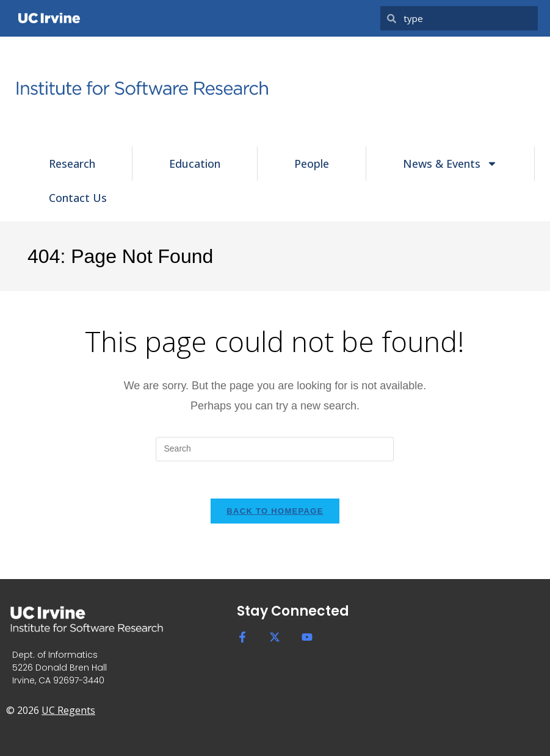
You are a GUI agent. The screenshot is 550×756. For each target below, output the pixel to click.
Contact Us (78, 198)
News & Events (450, 164)
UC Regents (68, 710)
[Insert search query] (275, 449)
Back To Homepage (275, 511)
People (312, 164)
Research (72, 164)
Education (195, 164)
